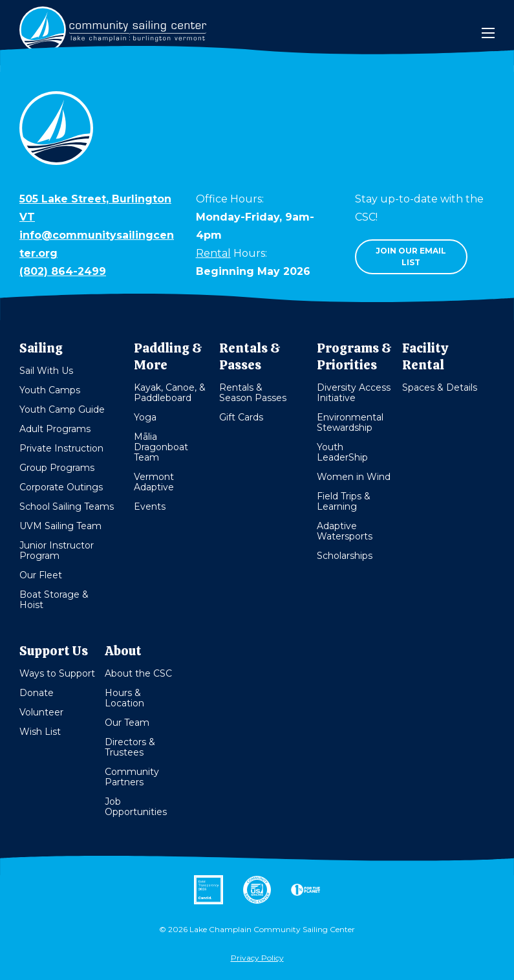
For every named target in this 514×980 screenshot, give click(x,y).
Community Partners (132, 777)
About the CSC (138, 673)
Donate (37, 693)
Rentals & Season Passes (253, 393)
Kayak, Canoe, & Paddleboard (170, 393)
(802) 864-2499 (63, 271)
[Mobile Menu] (488, 33)
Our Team (127, 723)
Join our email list (411, 256)
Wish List (40, 732)
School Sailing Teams (67, 506)
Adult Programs (55, 429)
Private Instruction (61, 448)
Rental (213, 253)
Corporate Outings (61, 487)
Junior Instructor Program (57, 550)
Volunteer (41, 712)
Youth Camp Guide (62, 409)
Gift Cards (241, 417)
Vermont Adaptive (154, 482)
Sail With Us (46, 371)
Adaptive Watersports (345, 531)
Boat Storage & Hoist (54, 600)
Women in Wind (354, 477)
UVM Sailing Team (60, 526)
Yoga (145, 417)
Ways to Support (57, 673)
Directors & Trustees (130, 747)
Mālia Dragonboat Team (161, 447)
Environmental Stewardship (350, 422)
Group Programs (57, 468)
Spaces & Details (440, 387)
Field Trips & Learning (344, 501)
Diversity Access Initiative (354, 393)
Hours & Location (124, 698)
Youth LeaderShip (342, 452)
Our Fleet (41, 575)
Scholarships (345, 556)
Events (150, 506)
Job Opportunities (136, 807)
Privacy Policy (257, 958)
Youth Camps (50, 390)
